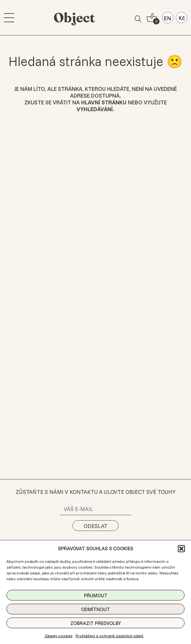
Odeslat (95, 526)
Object (74, 18)
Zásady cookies (59, 636)
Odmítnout (95, 609)
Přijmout (96, 596)
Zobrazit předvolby (96, 623)
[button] (181, 549)
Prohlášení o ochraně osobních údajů (109, 636)
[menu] (9, 18)
